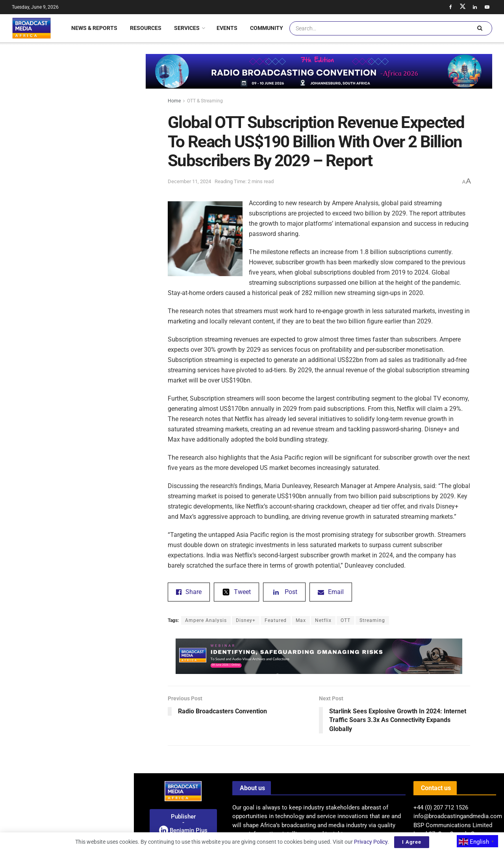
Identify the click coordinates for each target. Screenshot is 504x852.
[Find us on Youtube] (487, 7)
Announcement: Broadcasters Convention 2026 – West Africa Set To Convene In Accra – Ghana (84, 411)
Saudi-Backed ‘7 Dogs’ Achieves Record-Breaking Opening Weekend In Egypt (84, 367)
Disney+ (246, 620)
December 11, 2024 (189, 181)
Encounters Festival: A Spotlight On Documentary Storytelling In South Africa (84, 507)
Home (174, 101)
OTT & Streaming (205, 101)
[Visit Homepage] (31, 28)
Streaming (372, 620)
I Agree (412, 842)
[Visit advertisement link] (67, 336)
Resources (146, 28)
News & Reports (94, 28)
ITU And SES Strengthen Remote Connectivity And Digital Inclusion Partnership (82, 596)
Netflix (323, 620)
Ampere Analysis (206, 620)
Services (187, 28)
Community (267, 28)
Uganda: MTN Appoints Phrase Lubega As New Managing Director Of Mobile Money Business (84, 552)
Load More (67, 734)
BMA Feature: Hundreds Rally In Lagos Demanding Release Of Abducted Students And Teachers (82, 692)
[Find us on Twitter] (463, 7)
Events (227, 28)
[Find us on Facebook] (450, 7)
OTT (346, 620)
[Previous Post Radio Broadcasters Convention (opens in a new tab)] (243, 707)
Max (301, 620)
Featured (276, 620)
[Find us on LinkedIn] (475, 7)
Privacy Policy (371, 842)
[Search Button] (480, 28)
